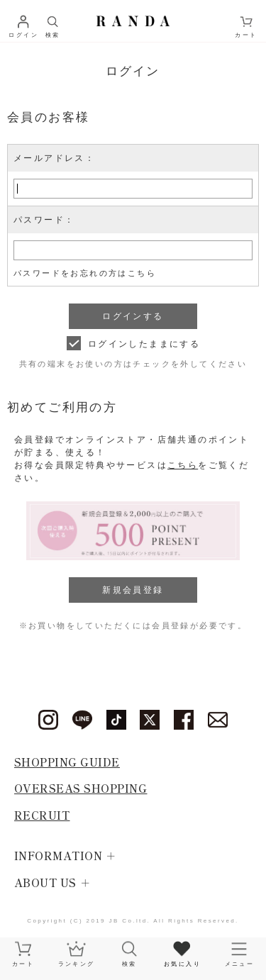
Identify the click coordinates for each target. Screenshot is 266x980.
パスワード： (44, 220)
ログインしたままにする (144, 344)
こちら (183, 465)
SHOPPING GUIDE (67, 762)
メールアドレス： (54, 158)
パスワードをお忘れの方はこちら (85, 273)
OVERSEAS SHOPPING (81, 788)
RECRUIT (42, 815)
